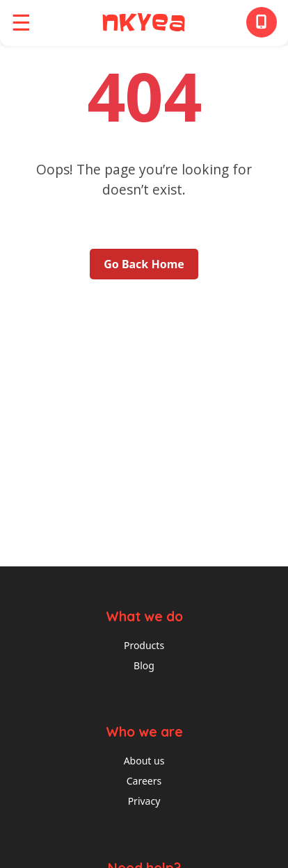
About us (144, 761)
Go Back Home (144, 264)
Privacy (144, 801)
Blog (144, 665)
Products (144, 645)
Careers (144, 781)
